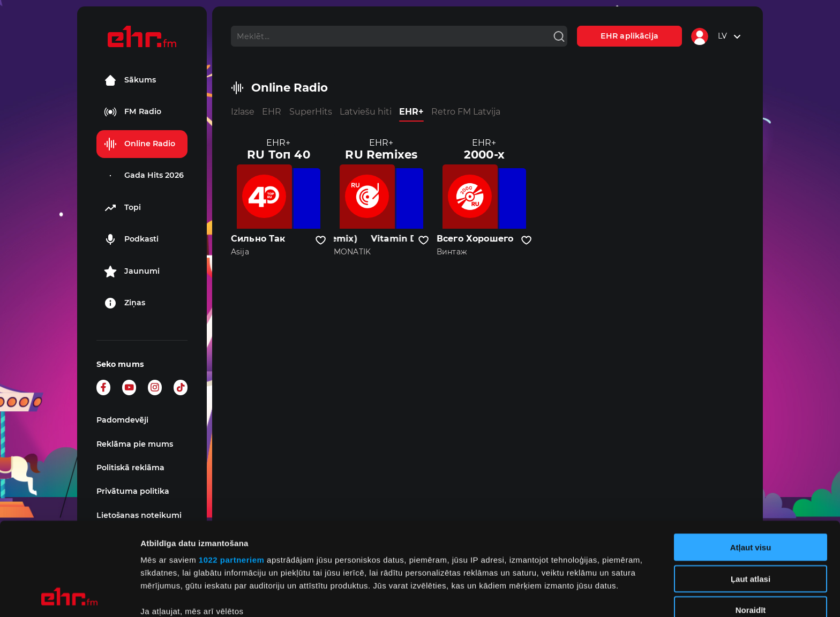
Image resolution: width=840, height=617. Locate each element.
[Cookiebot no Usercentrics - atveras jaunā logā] (69, 596)
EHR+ (411, 112)
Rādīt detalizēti (584, 596)
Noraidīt (751, 523)
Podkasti (131, 239)
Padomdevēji (122, 420)
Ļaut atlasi (751, 491)
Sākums (130, 80)
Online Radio (140, 144)
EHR (272, 112)
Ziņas (125, 303)
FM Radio (133, 112)
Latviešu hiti (366, 112)
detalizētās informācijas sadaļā (525, 566)
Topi (122, 208)
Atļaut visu (751, 460)
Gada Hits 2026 (144, 176)
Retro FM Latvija (466, 112)
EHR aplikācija (629, 36)
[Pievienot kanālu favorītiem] (321, 240)
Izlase (243, 112)
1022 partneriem (232, 473)
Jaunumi (132, 272)
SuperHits (311, 112)
